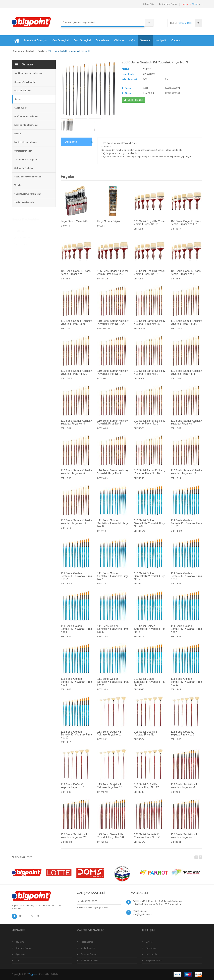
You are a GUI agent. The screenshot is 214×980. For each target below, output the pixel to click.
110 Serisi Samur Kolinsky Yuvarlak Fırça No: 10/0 (113, 325)
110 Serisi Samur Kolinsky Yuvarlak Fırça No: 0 (76, 325)
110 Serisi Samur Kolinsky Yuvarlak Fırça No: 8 (76, 475)
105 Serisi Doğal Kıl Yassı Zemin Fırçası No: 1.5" (186, 225)
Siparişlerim (21, 954)
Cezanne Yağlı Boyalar (25, 82)
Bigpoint (33, 974)
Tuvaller (18, 185)
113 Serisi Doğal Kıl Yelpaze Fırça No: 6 (182, 736)
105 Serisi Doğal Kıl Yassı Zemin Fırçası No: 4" (186, 275)
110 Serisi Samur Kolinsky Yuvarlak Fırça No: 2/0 (150, 325)
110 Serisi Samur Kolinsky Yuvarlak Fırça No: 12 (76, 525)
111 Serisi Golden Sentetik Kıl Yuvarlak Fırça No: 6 (150, 631)
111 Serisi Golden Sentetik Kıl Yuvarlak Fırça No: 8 (76, 684)
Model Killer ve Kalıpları (25, 142)
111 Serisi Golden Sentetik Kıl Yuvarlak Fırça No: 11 (186, 684)
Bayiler (149, 942)
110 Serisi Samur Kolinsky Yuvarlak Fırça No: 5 (113, 425)
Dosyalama (102, 40)
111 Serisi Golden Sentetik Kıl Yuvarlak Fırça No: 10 (150, 684)
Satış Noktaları (133, 100)
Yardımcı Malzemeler (24, 202)
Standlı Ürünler (21, 243)
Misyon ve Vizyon (154, 960)
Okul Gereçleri (82, 40)
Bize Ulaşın (151, 948)
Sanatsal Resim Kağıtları (26, 159)
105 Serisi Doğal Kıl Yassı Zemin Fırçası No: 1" (149, 225)
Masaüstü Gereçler (36, 40)
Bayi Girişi (150, 4)
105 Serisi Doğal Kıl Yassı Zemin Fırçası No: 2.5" (113, 275)
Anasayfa (17, 51)
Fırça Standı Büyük (109, 224)
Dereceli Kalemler (23, 91)
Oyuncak (177, 40)
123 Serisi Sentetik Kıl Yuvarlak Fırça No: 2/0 (74, 838)
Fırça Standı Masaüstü (74, 224)
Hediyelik (161, 40)
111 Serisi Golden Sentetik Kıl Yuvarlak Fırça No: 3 (186, 579)
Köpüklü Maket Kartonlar (26, 125)
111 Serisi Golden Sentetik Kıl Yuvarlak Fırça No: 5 (113, 631)
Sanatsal (145, 40)
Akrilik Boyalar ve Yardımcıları (28, 73)
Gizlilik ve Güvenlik (89, 960)
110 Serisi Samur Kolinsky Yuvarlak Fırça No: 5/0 (76, 375)
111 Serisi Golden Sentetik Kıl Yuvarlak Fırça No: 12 (76, 737)
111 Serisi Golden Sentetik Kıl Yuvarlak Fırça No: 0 (113, 526)
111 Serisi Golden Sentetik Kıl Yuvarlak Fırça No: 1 (113, 579)
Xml (17, 960)
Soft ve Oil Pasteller (24, 168)
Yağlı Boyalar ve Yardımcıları (28, 194)
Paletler (18, 134)
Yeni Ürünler (19, 230)
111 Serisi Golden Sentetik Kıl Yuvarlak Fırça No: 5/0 (76, 579)
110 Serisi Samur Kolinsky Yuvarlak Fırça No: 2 (150, 375)
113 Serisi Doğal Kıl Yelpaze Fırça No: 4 (146, 736)
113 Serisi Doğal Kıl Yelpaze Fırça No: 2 (109, 736)
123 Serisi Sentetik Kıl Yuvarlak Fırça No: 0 (184, 788)
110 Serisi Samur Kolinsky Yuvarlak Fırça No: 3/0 (186, 325)
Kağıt (132, 40)
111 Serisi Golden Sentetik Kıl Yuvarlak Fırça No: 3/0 (186, 526)
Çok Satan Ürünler (22, 237)
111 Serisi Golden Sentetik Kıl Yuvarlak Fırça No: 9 (113, 684)
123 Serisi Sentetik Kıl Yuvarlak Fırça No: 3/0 (111, 838)
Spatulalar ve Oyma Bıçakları (28, 177)
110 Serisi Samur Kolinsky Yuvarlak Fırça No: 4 (76, 425)
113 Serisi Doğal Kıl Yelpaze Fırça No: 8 (72, 788)
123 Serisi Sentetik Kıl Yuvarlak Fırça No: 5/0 (147, 838)
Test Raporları (87, 942)
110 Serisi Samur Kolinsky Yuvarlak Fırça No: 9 (113, 475)
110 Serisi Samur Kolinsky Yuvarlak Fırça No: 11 (186, 475)
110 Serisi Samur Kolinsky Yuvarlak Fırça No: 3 (186, 375)
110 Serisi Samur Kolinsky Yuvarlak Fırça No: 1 (113, 375)
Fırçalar (41, 51)
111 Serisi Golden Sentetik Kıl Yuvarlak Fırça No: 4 (76, 631)
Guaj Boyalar (20, 108)
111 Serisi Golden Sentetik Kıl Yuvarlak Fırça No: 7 (186, 631)
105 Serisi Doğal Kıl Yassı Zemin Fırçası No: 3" (149, 275)
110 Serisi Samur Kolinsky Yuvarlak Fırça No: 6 (150, 425)
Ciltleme (119, 40)
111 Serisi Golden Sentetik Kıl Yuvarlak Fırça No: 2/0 (150, 526)
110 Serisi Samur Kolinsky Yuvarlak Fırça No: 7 (186, 425)
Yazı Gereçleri (60, 40)
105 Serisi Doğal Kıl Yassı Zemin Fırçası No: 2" (76, 275)
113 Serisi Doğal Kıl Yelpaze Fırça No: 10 (110, 788)
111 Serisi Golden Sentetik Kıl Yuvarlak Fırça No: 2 (150, 579)
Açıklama (71, 142)
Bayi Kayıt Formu (169, 4)
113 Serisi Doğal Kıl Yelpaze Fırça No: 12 (146, 788)
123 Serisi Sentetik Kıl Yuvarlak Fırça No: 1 (184, 838)
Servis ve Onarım (89, 954)
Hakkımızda (151, 954)
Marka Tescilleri (88, 948)
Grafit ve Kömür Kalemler (26, 116)
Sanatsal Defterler (23, 151)
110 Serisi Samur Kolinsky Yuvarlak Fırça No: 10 (150, 475)
